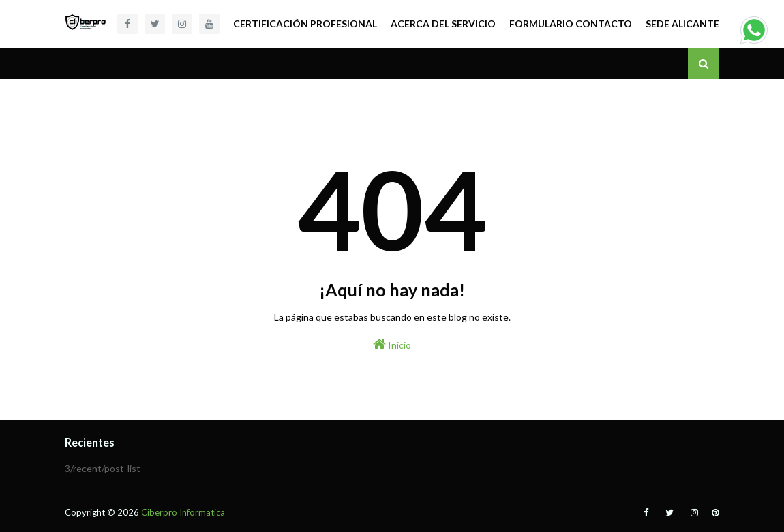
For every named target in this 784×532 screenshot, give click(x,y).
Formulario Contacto (571, 24)
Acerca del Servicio (443, 24)
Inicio (392, 344)
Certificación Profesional (305, 24)
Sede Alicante (682, 24)
